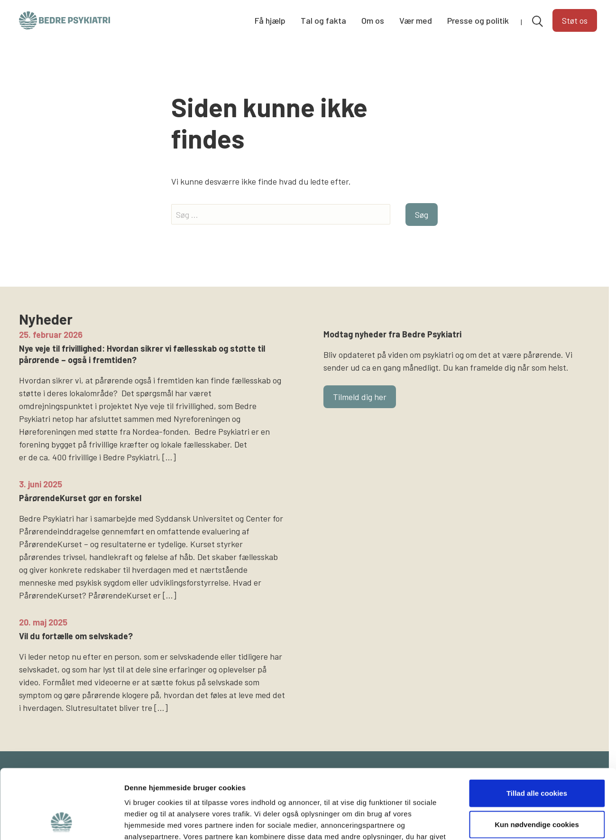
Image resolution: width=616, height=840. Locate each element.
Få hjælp (270, 20)
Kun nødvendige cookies (537, 759)
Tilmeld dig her (360, 397)
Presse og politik (478, 20)
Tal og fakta (323, 20)
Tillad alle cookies (537, 728)
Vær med (416, 20)
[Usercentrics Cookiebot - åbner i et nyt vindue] (61, 821)
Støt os (575, 20)
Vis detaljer (493, 821)
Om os (373, 20)
